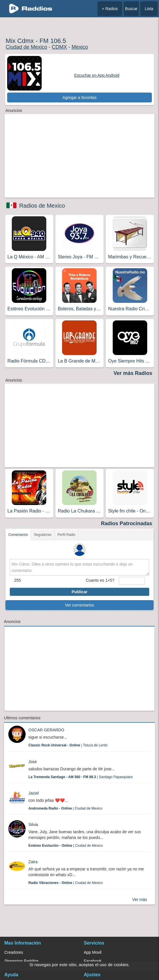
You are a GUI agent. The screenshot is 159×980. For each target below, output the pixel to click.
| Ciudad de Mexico (65, 808)
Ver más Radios (133, 373)
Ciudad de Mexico (26, 47)
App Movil (93, 952)
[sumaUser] (132, 581)
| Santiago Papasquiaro (81, 777)
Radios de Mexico (42, 206)
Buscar (131, 9)
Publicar (79, 592)
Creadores (14, 952)
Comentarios (18, 535)
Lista (149, 9)
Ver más (140, 900)
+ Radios (110, 9)
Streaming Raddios (21, 961)
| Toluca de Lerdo (68, 745)
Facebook (93, 961)
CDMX (59, 47)
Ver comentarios (79, 605)
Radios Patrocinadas (127, 523)
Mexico (80, 47)
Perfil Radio (66, 535)
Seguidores (43, 535)
